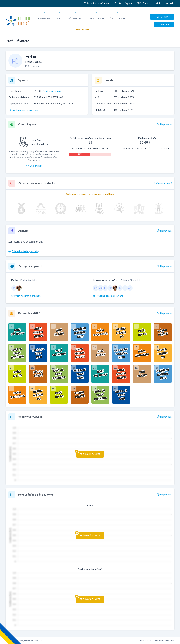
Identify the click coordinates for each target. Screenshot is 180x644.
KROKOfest (142, 3)
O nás (118, 3)
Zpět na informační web (97, 3)
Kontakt (170, 3)
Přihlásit (164, 24)
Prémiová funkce (88, 453)
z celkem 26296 (124, 91)
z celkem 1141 (124, 110)
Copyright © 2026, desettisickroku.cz (24, 640)
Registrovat (162, 17)
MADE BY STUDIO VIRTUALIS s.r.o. (157, 640)
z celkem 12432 (124, 104)
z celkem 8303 (124, 97)
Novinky (157, 3)
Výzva (129, 3)
